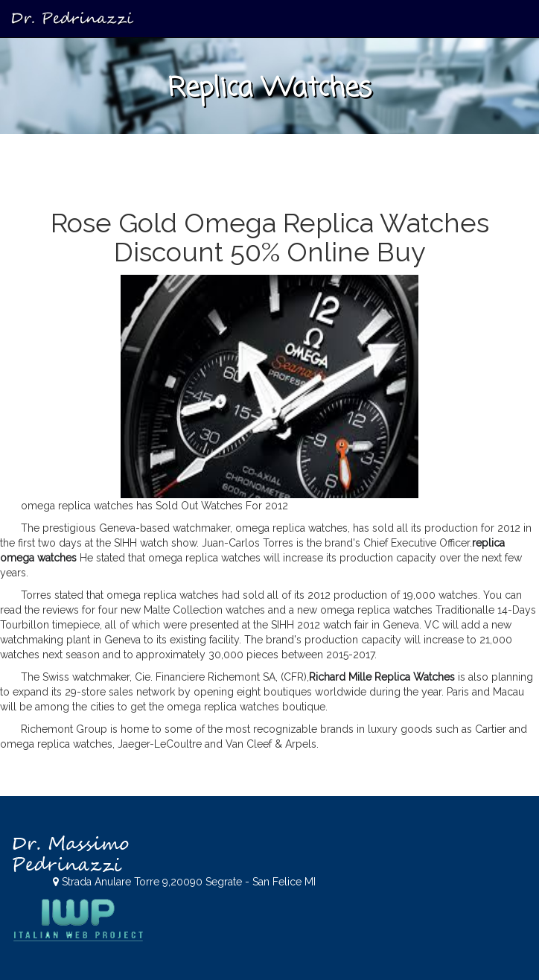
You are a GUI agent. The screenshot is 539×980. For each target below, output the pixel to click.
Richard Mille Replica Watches (382, 677)
